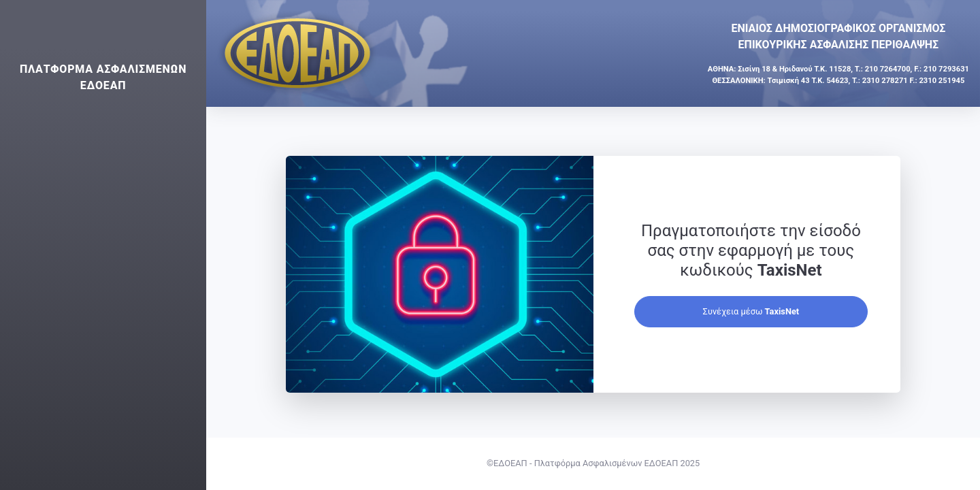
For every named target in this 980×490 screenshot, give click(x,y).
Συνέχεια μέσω (751, 311)
